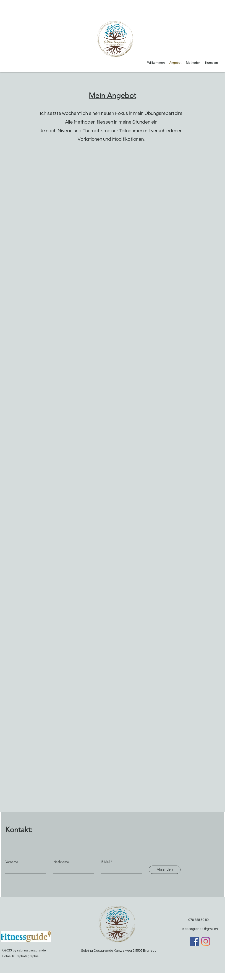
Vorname (12, 862)
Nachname (61, 862)
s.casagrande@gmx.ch (200, 929)
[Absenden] (165, 870)
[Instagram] (206, 941)
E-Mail (106, 862)
